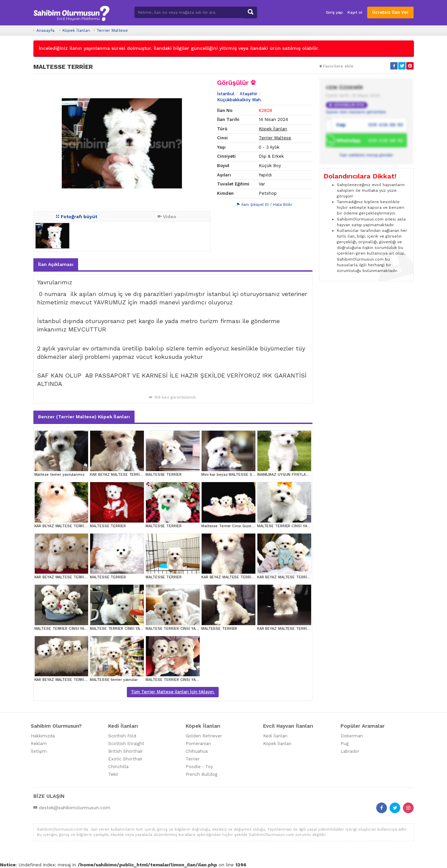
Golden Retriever (204, 736)
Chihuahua (197, 751)
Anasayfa (45, 30)
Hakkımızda (43, 736)
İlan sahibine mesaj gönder (367, 155)
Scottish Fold (122, 736)
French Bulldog (201, 774)
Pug (345, 744)
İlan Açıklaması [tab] (56, 264)
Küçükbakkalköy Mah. (239, 100)
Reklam (39, 744)
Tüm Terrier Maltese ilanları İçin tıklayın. (173, 692)
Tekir (113, 774)
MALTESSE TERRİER (163, 475)
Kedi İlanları (275, 736)
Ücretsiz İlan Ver (390, 12)
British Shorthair (126, 751)
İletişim (39, 751)
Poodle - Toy (199, 767)
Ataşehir (249, 94)
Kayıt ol (355, 12)
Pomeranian (198, 744)
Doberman (352, 736)
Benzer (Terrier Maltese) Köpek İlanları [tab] (84, 417)
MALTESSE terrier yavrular (114, 680)
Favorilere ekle (336, 66)
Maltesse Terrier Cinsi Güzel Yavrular (235, 526)
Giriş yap (334, 12)
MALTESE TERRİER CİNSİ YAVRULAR (289, 526)
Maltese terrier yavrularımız (59, 475)
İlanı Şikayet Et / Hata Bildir (265, 205)
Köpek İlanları (76, 30)
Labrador (350, 751)
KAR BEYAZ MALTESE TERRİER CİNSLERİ (126, 475)
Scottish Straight (126, 744)
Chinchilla (118, 767)
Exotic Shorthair (125, 759)
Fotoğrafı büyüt (77, 216)
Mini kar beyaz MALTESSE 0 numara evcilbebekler (247, 475)
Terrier (193, 759)
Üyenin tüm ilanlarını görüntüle (356, 112)
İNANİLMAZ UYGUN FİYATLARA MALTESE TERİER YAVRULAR (309, 475)
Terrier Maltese (112, 30)
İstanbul (226, 94)
